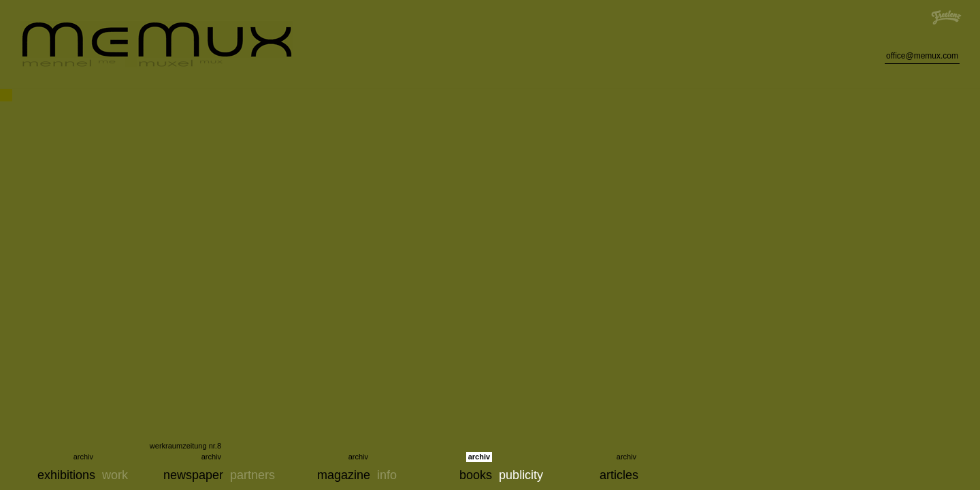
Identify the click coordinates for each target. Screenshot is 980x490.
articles (619, 475)
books (476, 475)
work (115, 475)
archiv (83, 457)
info (387, 475)
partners (252, 475)
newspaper (193, 475)
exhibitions (66, 475)
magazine (344, 475)
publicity (521, 475)
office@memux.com (922, 56)
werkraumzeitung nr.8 (185, 446)
